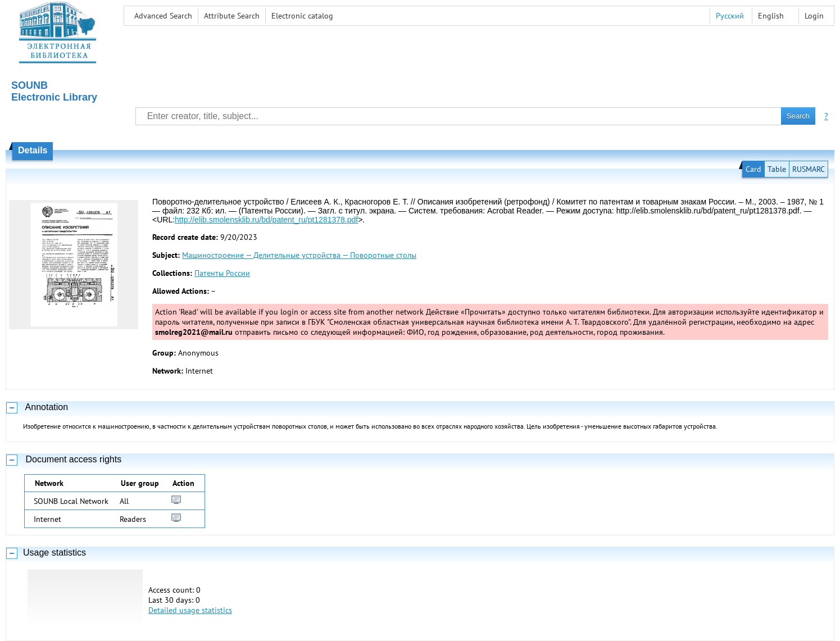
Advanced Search (163, 16)
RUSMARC (809, 169)
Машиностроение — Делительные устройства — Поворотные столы (299, 255)
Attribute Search (232, 16)
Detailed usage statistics (190, 610)
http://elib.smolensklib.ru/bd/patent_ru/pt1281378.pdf (266, 220)
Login (814, 16)
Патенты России (222, 273)
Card (753, 169)
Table (777, 169)
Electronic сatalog (302, 16)
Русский (730, 16)
